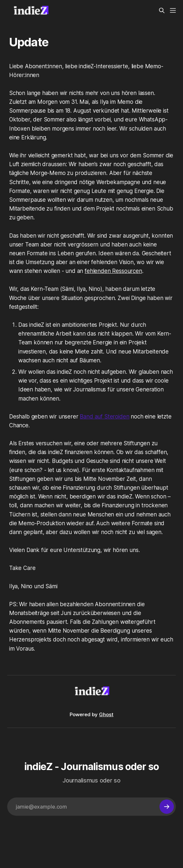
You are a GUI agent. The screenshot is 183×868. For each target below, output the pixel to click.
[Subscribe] (167, 807)
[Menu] (173, 10)
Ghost (106, 714)
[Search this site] (162, 10)
